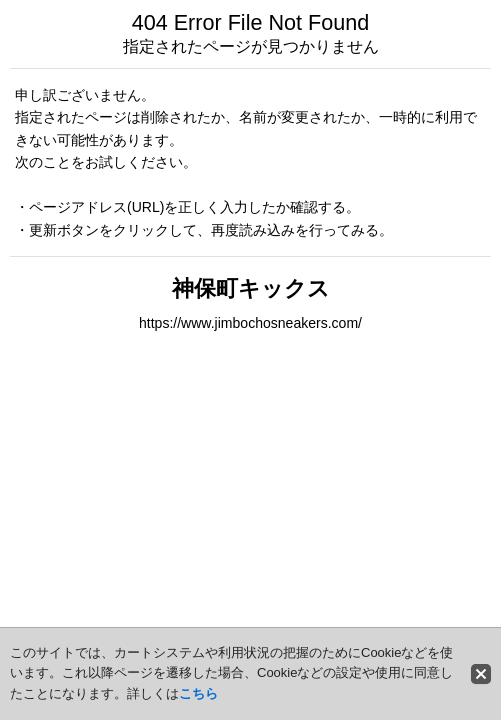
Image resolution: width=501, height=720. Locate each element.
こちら (198, 693)
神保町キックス (251, 288)
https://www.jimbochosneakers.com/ (250, 323)
